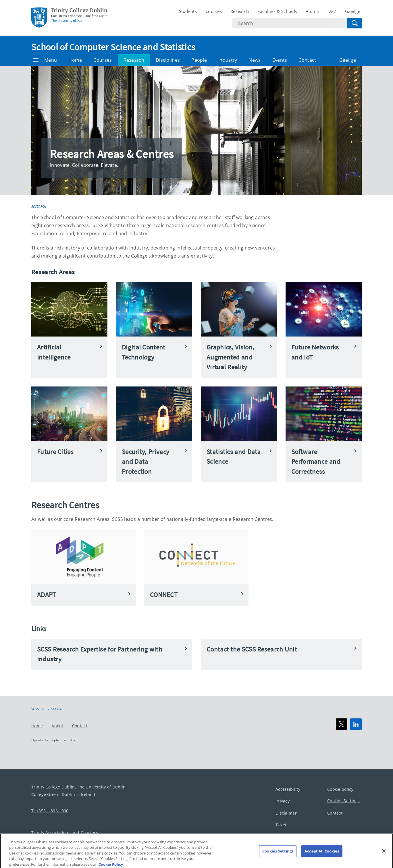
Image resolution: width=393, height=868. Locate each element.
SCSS (35, 709)
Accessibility (288, 789)
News (255, 60)
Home (75, 60)
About (57, 725)
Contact (307, 60)
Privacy (283, 801)
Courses (214, 11)
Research (240, 11)
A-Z (333, 11)
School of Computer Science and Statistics (113, 47)
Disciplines (168, 60)
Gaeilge (353, 11)
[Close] (384, 856)
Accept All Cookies (322, 856)
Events (280, 60)
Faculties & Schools (277, 11)
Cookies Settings (344, 801)
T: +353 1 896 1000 (50, 810)
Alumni (313, 11)
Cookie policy (340, 789)
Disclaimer (286, 813)
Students (188, 11)
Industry (228, 60)
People (199, 60)
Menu (45, 60)
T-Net (281, 825)
